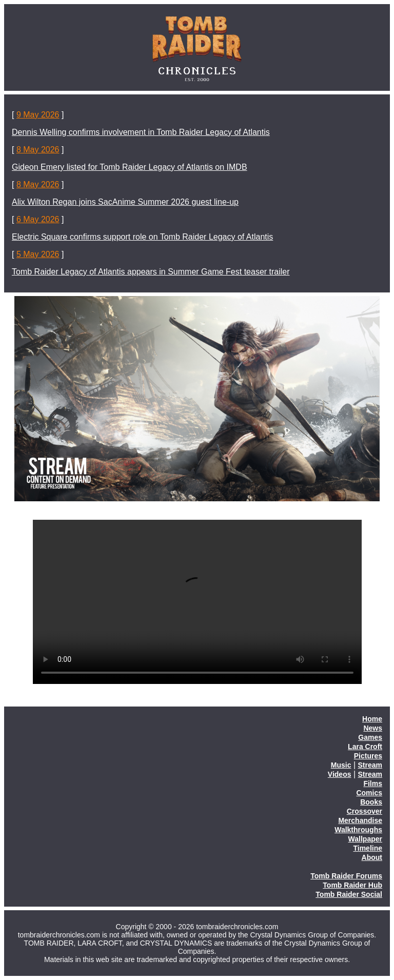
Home (372, 719)
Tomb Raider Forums (346, 876)
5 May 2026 (38, 254)
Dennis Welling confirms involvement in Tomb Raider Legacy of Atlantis (141, 132)
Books (371, 802)
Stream (370, 765)
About (372, 857)
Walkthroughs (358, 830)
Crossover (365, 811)
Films (373, 783)
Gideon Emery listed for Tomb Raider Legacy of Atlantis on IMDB (130, 167)
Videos (340, 774)
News (373, 728)
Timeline (368, 848)
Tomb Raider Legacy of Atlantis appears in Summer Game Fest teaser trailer (151, 272)
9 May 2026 (38, 115)
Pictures (368, 756)
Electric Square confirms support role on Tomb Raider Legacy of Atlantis (142, 237)
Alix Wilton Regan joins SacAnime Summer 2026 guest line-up (125, 202)
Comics (369, 793)
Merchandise (360, 820)
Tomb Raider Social (349, 894)
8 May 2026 (38, 150)
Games (370, 737)
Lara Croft (365, 747)
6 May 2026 (38, 219)
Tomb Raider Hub (352, 885)
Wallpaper (365, 839)
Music (341, 765)
